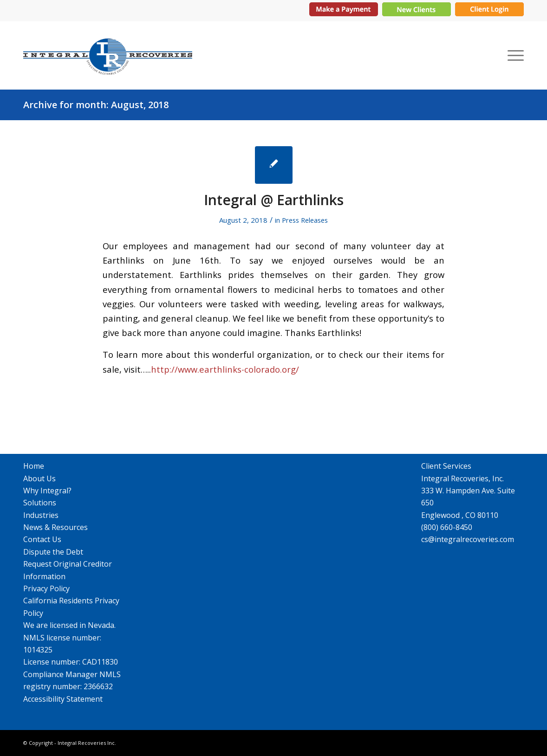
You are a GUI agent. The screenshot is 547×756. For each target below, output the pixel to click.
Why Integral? (47, 491)
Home (34, 466)
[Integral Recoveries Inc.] (108, 55)
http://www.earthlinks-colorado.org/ (225, 369)
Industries (41, 515)
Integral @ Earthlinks (274, 200)
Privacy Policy (46, 588)
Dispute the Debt (53, 552)
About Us (39, 478)
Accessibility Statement (63, 699)
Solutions (40, 503)
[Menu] (513, 55)
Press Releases (305, 220)
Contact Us (42, 539)
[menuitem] (513, 55)
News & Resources (55, 527)
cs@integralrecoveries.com (468, 539)
